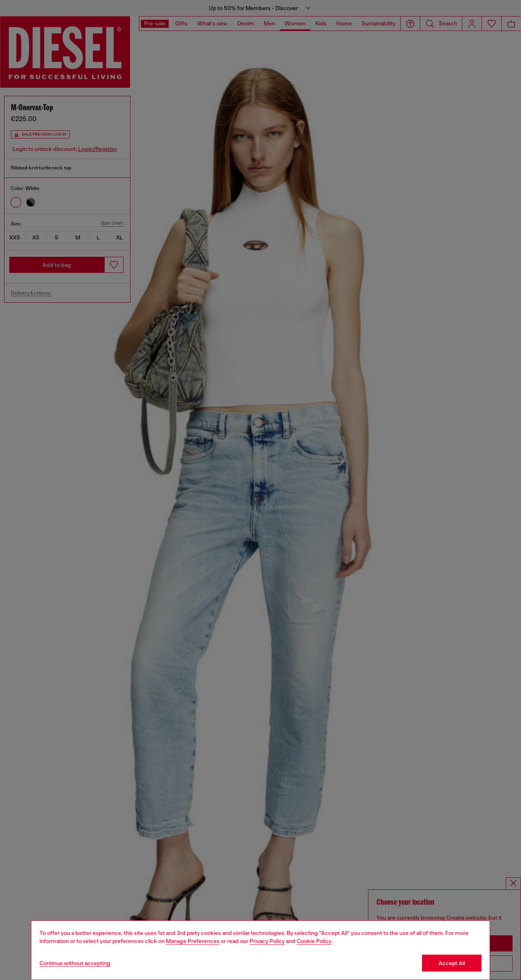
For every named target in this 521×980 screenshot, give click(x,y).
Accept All (452, 963)
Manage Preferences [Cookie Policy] (193, 941)
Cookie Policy (314, 941)
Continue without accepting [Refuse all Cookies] (75, 963)
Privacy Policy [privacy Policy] (267, 941)
